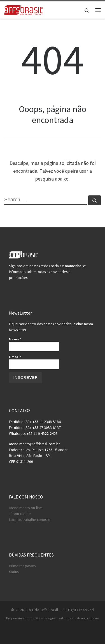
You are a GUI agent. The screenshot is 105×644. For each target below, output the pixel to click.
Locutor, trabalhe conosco (30, 520)
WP (38, 618)
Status (14, 572)
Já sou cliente (20, 514)
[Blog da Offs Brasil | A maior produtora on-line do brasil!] (24, 9)
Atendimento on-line (25, 508)
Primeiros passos (22, 566)
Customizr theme (86, 618)
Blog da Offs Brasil (42, 610)
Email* (34, 362)
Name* (34, 345)
